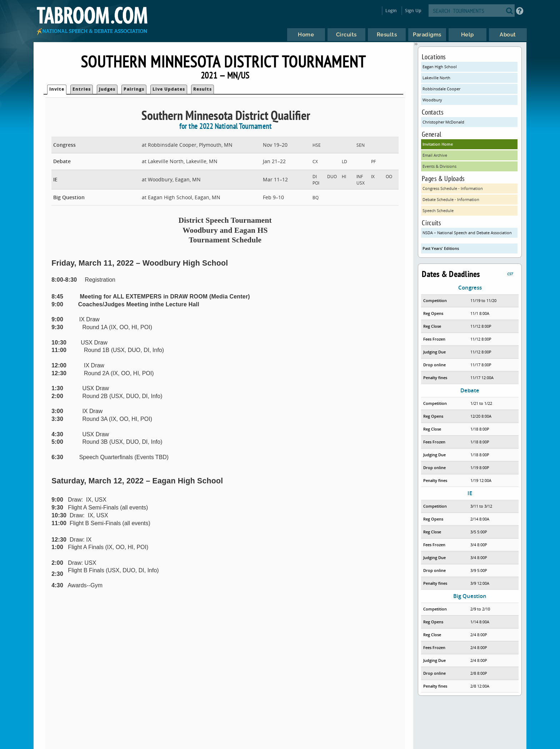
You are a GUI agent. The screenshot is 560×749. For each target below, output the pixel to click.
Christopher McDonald (443, 122)
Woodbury (432, 100)
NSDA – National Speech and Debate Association (467, 233)
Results (202, 89)
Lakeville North (436, 78)
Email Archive (435, 155)
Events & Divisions (439, 166)
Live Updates (169, 89)
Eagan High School (440, 67)
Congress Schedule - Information (453, 188)
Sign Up (413, 11)
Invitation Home (438, 144)
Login (391, 11)
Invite (57, 89)
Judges (107, 89)
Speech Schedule (438, 210)
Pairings (134, 89)
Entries (82, 89)
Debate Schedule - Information (451, 199)
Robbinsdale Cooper (441, 89)
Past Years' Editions (441, 248)
